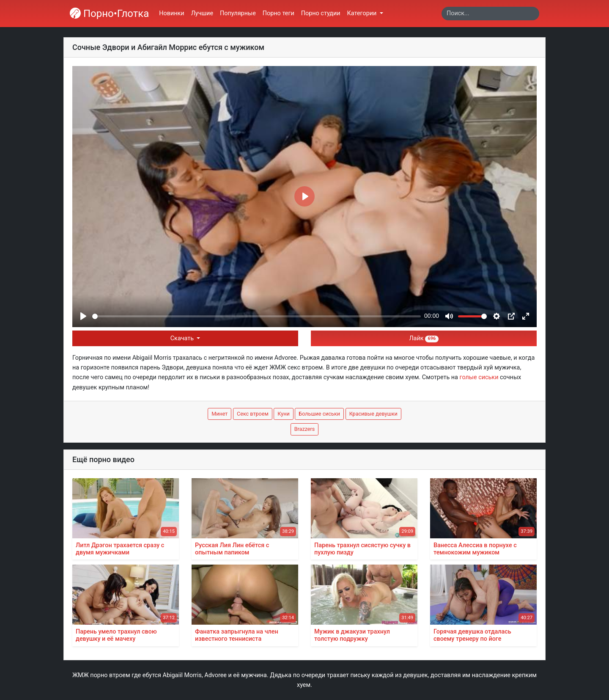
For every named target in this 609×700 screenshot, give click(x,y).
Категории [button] (363, 13)
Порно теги (278, 13)
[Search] (490, 14)
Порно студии (321, 13)
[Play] (83, 316)
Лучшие (202, 13)
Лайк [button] (424, 338)
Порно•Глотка (109, 14)
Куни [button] (283, 414)
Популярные (238, 13)
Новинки (171, 13)
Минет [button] (219, 414)
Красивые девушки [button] (373, 414)
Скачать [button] (183, 338)
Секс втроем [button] (253, 414)
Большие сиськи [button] (319, 414)
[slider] (256, 316)
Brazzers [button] (305, 429)
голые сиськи (479, 377)
